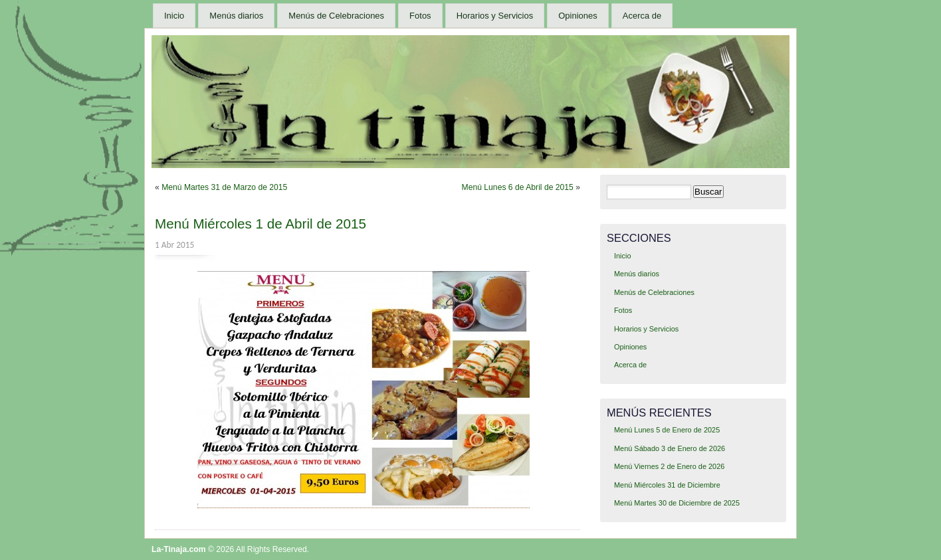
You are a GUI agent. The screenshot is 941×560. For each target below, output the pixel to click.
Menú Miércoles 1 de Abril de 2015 (261, 224)
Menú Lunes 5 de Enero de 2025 (667, 430)
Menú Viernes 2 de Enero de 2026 (669, 466)
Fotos (420, 16)
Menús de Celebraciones (336, 16)
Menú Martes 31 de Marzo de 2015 (224, 187)
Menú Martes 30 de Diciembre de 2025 (677, 503)
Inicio (174, 16)
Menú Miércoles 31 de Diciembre (667, 485)
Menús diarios (236, 16)
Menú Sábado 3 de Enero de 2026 (670, 448)
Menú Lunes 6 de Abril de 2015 (518, 187)
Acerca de (642, 16)
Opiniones (578, 16)
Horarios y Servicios (495, 16)
